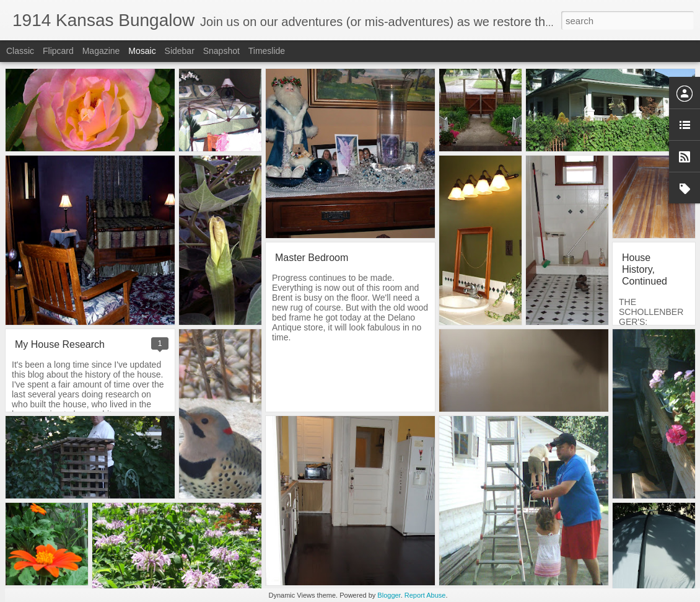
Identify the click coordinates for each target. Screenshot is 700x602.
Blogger (389, 595)
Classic (20, 51)
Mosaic (142, 51)
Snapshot (221, 51)
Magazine (101, 51)
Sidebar (180, 51)
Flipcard (58, 51)
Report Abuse (425, 595)
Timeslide (267, 51)
